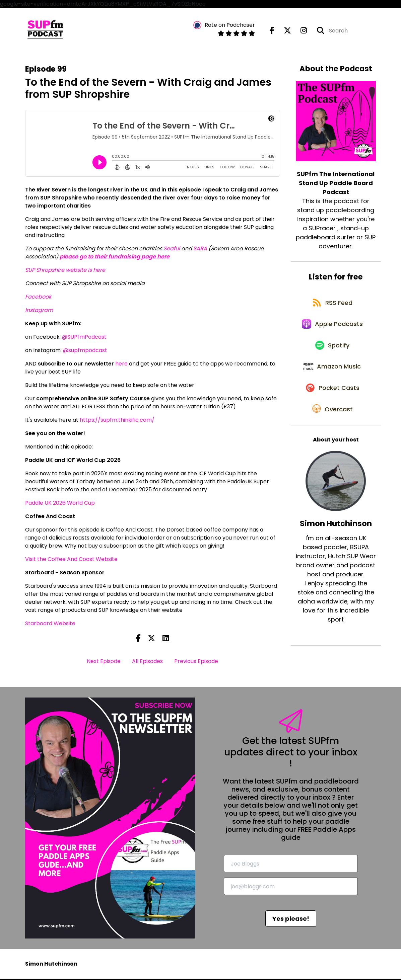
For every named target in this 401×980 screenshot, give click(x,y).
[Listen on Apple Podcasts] (332, 330)
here (121, 365)
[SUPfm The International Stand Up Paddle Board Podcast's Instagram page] (300, 31)
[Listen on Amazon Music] (332, 378)
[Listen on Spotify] (332, 354)
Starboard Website (50, 625)
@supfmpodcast (85, 352)
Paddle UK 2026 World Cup (60, 504)
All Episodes (147, 663)
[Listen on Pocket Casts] (332, 402)
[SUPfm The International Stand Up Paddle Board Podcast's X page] (283, 31)
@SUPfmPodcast (84, 338)
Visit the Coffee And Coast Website (71, 560)
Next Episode (104, 663)
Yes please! (291, 920)
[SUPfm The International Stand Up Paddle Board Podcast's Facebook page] (272, 31)
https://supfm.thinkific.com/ (117, 421)
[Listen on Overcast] (332, 426)
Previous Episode (196, 663)
